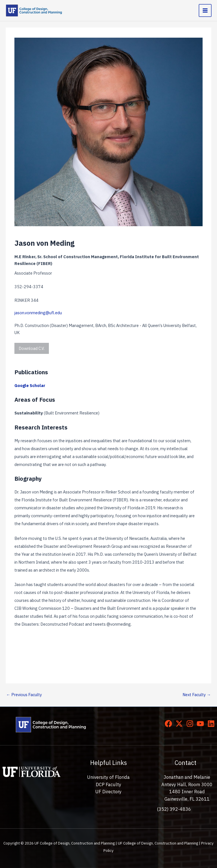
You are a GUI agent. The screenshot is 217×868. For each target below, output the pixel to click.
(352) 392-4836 (174, 809)
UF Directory (108, 792)
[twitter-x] (180, 724)
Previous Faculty (24, 695)
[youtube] (201, 724)
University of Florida (108, 777)
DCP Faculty (108, 784)
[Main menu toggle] (205, 10)
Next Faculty (197, 695)
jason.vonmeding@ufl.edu (38, 313)
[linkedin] (212, 724)
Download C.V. (32, 348)
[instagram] (191, 724)
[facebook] (170, 724)
